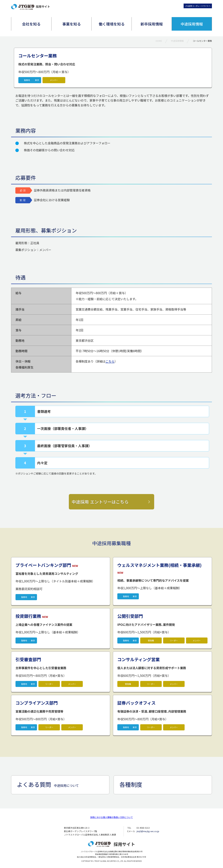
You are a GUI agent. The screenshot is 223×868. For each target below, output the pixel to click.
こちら (110, 361)
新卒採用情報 (152, 24)
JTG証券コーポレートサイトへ (198, 6)
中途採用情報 (192, 24)
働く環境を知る (112, 24)
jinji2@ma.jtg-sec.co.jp (148, 831)
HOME (159, 41)
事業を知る (72, 24)
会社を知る (31, 24)
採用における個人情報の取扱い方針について (111, 817)
